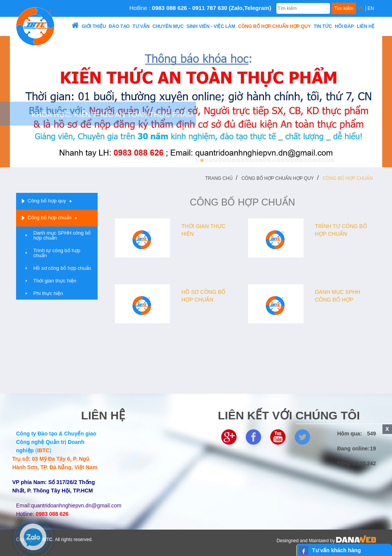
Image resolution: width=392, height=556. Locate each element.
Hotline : (200, 8)
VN (361, 8)
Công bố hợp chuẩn (348, 178)
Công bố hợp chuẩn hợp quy (278, 178)
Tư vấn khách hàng (336, 550)
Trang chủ (219, 178)
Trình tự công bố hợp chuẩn (57, 253)
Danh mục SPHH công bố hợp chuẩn (62, 235)
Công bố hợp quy (47, 201)
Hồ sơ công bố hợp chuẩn (62, 268)
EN (371, 8)
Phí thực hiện (48, 293)
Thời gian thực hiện (55, 281)
